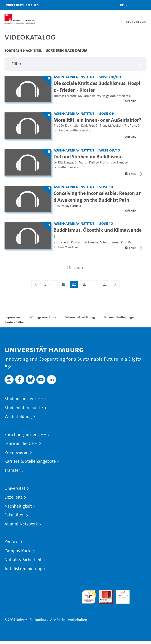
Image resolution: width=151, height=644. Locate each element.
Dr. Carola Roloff (89, 96)
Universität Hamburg (22, 5)
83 (86, 285)
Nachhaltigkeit (18, 506)
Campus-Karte (18, 551)
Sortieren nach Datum (67, 50)
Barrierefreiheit (15, 322)
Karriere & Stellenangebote (30, 461)
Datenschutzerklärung (80, 317)
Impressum (12, 317)
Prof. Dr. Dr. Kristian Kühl (70, 126)
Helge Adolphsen (113, 96)
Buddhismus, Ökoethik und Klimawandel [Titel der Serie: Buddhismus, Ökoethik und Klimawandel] (98, 233)
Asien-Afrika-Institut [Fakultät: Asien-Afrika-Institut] (74, 77)
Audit (103, 593)
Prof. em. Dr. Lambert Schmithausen (95, 242)
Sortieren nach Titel (23, 50)
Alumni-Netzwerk (21, 524)
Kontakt (12, 542)
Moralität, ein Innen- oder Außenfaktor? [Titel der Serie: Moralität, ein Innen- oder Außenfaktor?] (97, 120)
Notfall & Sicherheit (23, 560)
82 (75, 285)
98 (106, 285)
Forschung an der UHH (25, 435)
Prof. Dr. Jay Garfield (67, 206)
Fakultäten (15, 515)
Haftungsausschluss (42, 317)
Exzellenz (13, 497)
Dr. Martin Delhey (86, 162)
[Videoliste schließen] (134, 100)
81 (65, 285)
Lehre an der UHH (21, 443)
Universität (15, 488)
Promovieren (17, 453)
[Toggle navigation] (145, 5)
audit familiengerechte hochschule (89, 597)
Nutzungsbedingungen (119, 317)
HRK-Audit (120, 595)
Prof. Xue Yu (62, 242)
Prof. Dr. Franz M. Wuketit (106, 126)
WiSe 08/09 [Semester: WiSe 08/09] (110, 77)
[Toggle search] (134, 5)
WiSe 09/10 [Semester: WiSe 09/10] (110, 150)
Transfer (12, 470)
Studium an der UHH (24, 399)
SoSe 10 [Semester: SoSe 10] (106, 187)
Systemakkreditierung (140, 593)
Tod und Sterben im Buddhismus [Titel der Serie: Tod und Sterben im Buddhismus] (88, 156)
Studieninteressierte (24, 408)
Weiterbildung (18, 417)
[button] (122, 5)
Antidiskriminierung (23, 569)
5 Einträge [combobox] (75, 267)
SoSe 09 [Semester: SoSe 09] (107, 113)
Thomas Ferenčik (65, 96)
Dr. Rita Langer (63, 162)
